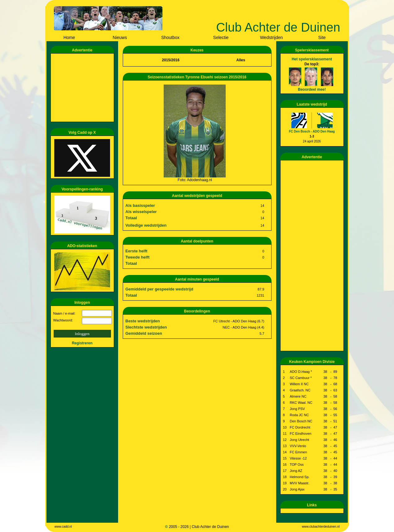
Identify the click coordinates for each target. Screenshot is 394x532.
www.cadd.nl (63, 527)
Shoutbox (170, 37)
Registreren (82, 343)
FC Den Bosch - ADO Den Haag (312, 131)
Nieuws (120, 37)
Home (69, 37)
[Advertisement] (83, 88)
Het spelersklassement (312, 59)
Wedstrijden (272, 37)
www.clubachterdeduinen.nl (321, 527)
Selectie (221, 37)
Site (322, 37)
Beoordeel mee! (312, 89)
